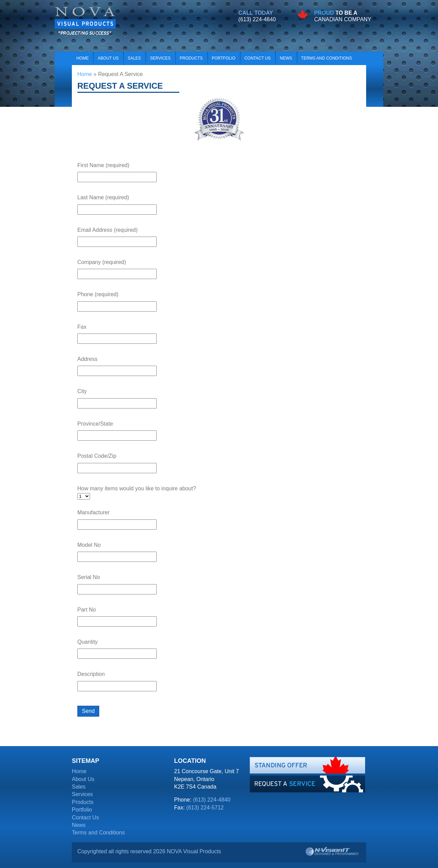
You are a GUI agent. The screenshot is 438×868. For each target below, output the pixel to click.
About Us (108, 58)
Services (160, 58)
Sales (134, 58)
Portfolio (224, 58)
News (286, 58)
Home (82, 58)
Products (191, 58)
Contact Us (257, 58)
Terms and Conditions (327, 58)
